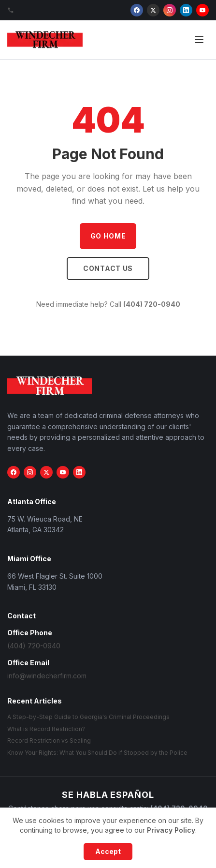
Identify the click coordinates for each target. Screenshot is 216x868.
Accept (108, 851)
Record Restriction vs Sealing (49, 741)
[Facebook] (137, 10)
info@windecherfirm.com (47, 676)
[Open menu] (199, 40)
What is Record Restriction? (46, 729)
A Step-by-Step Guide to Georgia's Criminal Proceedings (88, 717)
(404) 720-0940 (152, 304)
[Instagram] (170, 10)
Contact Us (108, 268)
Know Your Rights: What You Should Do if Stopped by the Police (97, 753)
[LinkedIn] (186, 10)
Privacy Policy (171, 830)
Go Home (108, 236)
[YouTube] (202, 10)
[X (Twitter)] (153, 10)
